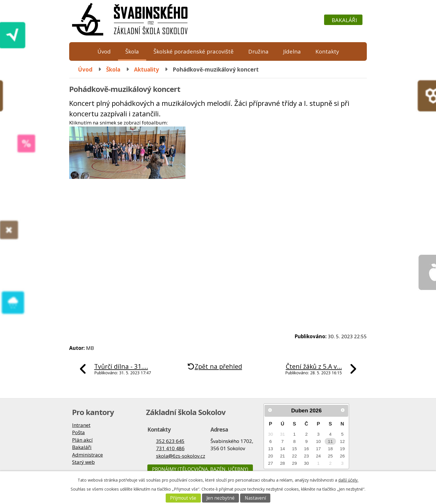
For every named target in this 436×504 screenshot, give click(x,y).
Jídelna (292, 51)
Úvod (104, 51)
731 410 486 (170, 448)
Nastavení (255, 498)
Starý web (83, 462)
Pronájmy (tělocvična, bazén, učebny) (200, 469)
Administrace (87, 455)
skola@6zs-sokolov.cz (181, 456)
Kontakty (327, 51)
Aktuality (146, 69)
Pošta (78, 432)
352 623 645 (170, 441)
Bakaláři (344, 20)
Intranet (81, 425)
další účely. (348, 480)
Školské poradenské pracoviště (194, 51)
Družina (258, 51)
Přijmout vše (183, 498)
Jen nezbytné (220, 498)
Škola (132, 51)
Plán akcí (82, 440)
